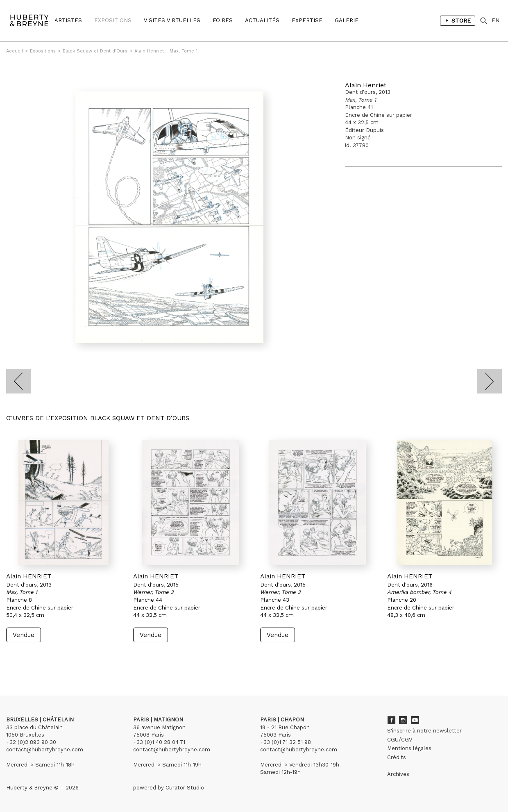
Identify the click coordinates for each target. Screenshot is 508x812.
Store (458, 20)
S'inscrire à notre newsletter (424, 731)
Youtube (415, 720)
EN (496, 20)
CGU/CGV (400, 740)
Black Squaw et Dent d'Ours (95, 51)
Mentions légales (409, 748)
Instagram (403, 720)
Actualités (262, 20)
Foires (223, 20)
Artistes (68, 20)
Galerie (347, 20)
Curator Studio (185, 788)
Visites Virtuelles (172, 20)
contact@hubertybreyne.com (45, 749)
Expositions (113, 20)
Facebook (391, 720)
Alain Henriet (366, 85)
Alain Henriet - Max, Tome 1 (166, 51)
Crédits (397, 757)
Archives (398, 774)
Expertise (307, 20)
